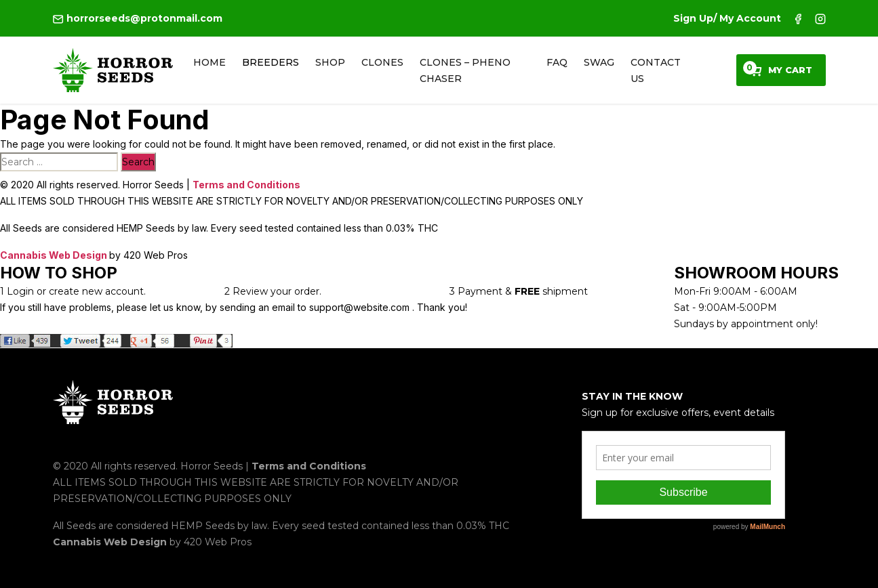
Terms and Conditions (246, 185)
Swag (599, 62)
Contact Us (656, 70)
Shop (330, 62)
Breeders (271, 62)
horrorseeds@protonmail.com (138, 18)
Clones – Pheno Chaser (465, 70)
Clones (382, 62)
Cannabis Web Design (55, 255)
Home (209, 62)
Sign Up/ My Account (727, 18)
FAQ (557, 62)
